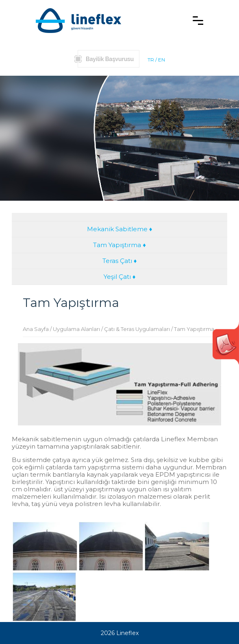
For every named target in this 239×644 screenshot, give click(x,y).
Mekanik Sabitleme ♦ (120, 229)
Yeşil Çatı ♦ (120, 277)
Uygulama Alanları (76, 329)
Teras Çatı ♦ (120, 261)
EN (162, 60)
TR (151, 60)
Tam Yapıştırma (194, 329)
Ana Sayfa (36, 329)
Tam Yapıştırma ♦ (119, 245)
